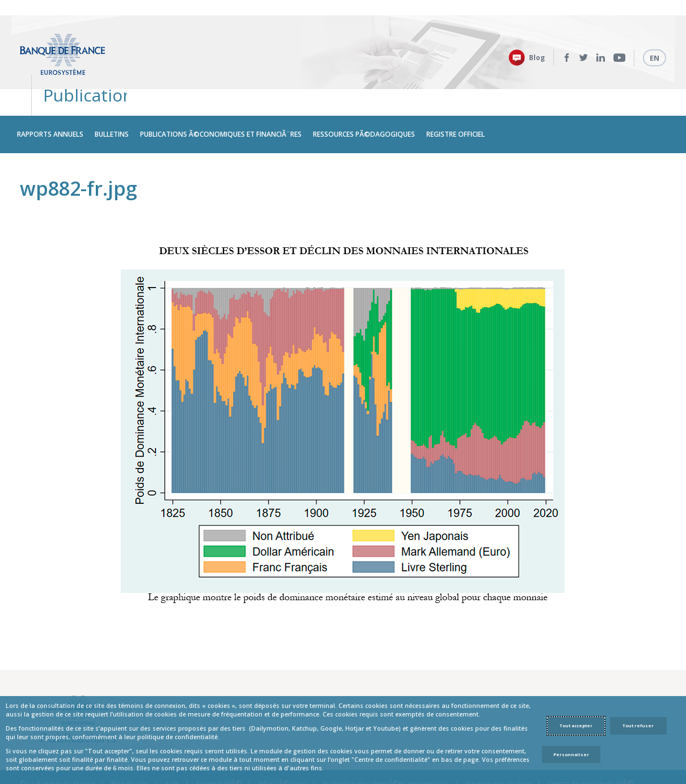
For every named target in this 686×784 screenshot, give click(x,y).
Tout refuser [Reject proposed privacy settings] (638, 726)
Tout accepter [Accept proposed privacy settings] (576, 726)
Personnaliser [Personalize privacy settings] (571, 755)
